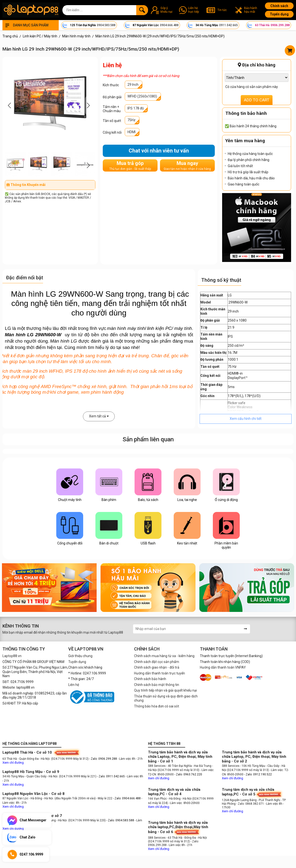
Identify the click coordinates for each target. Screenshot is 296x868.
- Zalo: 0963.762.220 (188, 774)
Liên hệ (74, 685)
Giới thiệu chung (80, 656)
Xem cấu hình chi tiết (246, 419)
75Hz (131, 120)
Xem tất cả (99, 416)
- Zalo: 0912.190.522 (258, 774)
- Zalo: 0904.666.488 (127, 798)
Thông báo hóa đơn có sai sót (157, 706)
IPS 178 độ (136, 108)
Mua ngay (187, 166)
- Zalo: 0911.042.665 (111, 776)
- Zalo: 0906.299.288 (103, 759)
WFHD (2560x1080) (142, 96)
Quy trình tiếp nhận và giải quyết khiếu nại (165, 690)
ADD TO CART (257, 100)
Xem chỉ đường (13, 763)
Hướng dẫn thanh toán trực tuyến (159, 673)
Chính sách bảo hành (150, 679)
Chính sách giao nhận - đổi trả (157, 667)
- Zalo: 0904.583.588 (120, 820)
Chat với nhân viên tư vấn (159, 151)
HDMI (131, 132)
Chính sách (279, 6)
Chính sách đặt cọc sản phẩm (157, 662)
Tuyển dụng (279, 14)
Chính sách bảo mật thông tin (157, 685)
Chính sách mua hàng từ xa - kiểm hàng (164, 656)
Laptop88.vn (12, 656)
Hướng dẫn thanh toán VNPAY (223, 667)
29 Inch (133, 85)
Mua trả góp (130, 166)
